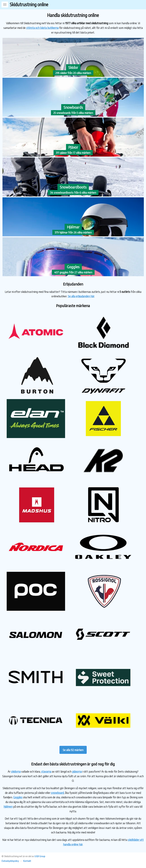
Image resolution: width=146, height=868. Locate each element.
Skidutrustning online (29, 4)
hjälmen (8, 806)
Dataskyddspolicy (10, 861)
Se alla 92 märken (73, 750)
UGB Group (40, 856)
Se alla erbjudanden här (81, 296)
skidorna (16, 771)
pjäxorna (77, 771)
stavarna (46, 771)
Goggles (18, 797)
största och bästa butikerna (42, 28)
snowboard (57, 793)
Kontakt (27, 861)
